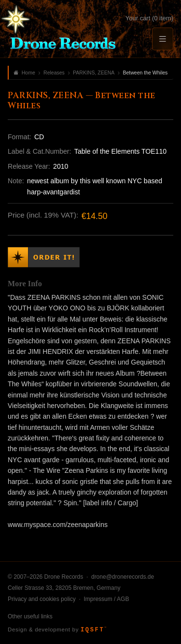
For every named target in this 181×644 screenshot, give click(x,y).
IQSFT (93, 630)
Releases (54, 73)
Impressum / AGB (106, 599)
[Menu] (163, 39)
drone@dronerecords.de (123, 577)
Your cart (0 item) (149, 18)
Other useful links (30, 616)
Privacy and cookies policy (42, 599)
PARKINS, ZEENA (94, 73)
